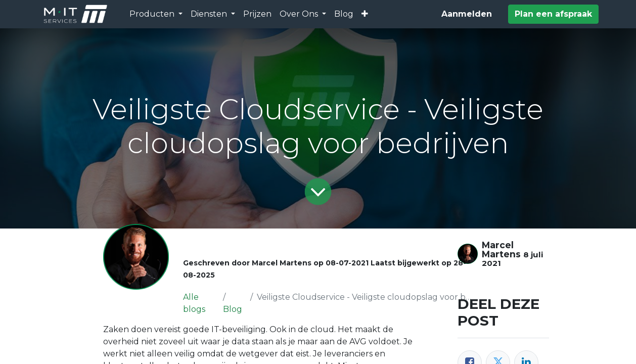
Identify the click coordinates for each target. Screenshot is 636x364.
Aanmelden (467, 14)
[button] (365, 14)
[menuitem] (257, 14)
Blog (233, 309)
